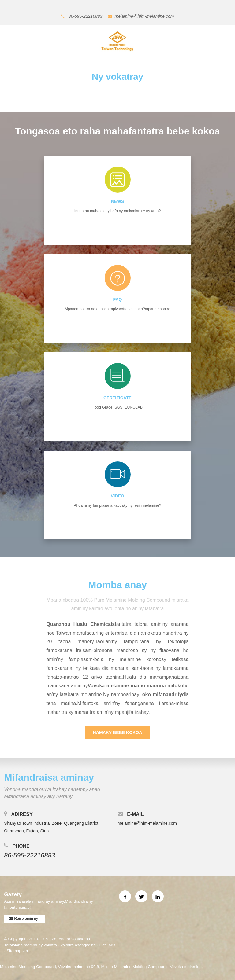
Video (117, 495)
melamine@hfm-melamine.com (144, 16)
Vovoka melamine (186, 966)
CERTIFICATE (117, 397)
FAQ (118, 299)
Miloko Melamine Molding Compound (134, 966)
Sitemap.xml (18, 950)
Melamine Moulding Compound (28, 966)
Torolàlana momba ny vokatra (30, 944)
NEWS (117, 201)
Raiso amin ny (26, 918)
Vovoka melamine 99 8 (78, 966)
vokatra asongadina (78, 944)
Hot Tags (107, 944)
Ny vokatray (117, 76)
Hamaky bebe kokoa (118, 732)
